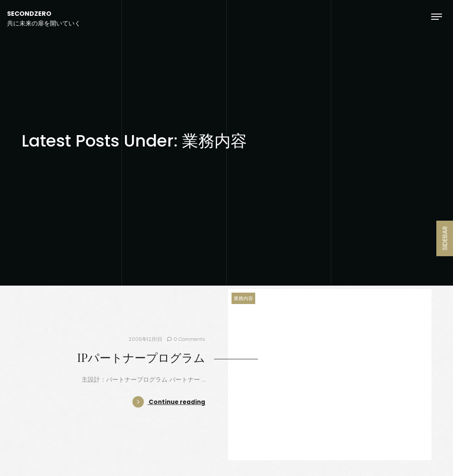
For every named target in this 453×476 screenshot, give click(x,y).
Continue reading (169, 402)
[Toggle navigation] (437, 16)
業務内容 (243, 298)
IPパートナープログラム (141, 357)
